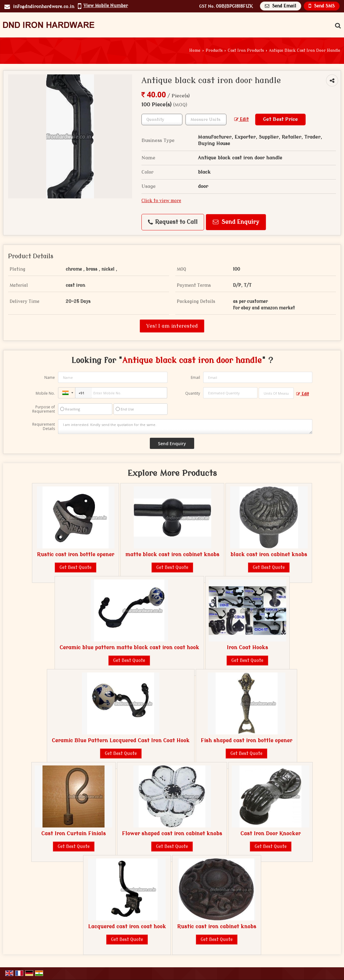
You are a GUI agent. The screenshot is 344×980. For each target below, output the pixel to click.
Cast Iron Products (246, 51)
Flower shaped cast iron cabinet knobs (172, 834)
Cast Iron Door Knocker (270, 834)
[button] (106, 6)
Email (195, 377)
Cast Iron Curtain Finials (74, 834)
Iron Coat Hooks (247, 647)
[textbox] (206, 120)
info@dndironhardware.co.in (44, 7)
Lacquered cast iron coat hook (127, 927)
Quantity (193, 393)
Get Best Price (280, 119)
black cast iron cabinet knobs (269, 554)
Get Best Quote (76, 568)
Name (50, 377)
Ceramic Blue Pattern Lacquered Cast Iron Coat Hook (121, 741)
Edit (241, 120)
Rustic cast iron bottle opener (76, 554)
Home (195, 51)
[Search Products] (337, 26)
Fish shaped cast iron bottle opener (246, 741)
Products (214, 51)
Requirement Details (44, 427)
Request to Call (173, 222)
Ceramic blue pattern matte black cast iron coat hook (129, 647)
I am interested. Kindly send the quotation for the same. (185, 427)
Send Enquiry (236, 222)
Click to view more (161, 201)
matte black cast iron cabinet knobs (172, 554)
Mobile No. (45, 393)
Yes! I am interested (172, 326)
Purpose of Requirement (44, 409)
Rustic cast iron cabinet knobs (217, 927)
